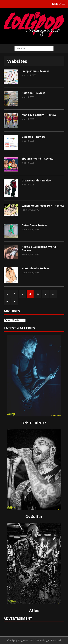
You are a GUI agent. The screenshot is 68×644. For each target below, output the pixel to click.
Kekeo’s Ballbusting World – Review (40, 248)
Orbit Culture (34, 423)
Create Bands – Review (37, 180)
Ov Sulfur (34, 517)
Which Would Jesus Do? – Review (43, 206)
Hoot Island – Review (35, 268)
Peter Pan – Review (34, 225)
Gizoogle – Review (34, 137)
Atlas (34, 610)
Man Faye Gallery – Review (39, 115)
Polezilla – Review (33, 93)
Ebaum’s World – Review (37, 159)
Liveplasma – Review (35, 71)
